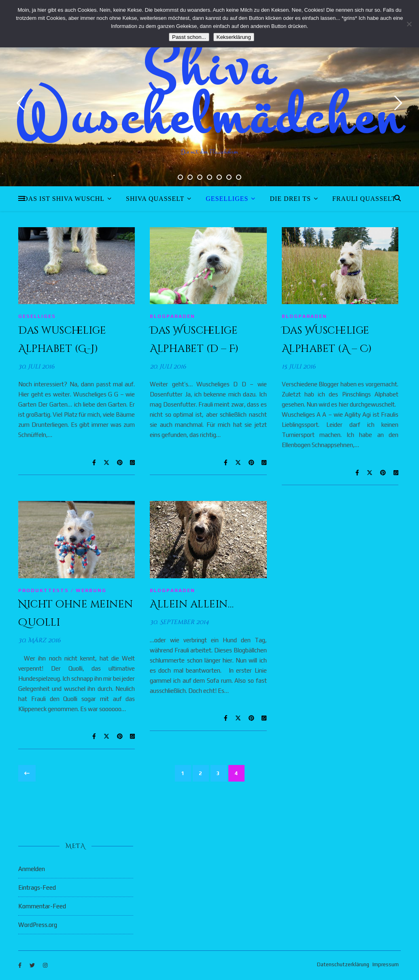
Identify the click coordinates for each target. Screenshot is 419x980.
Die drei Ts (290, 199)
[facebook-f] (20, 966)
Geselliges (227, 199)
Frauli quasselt (364, 199)
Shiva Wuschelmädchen (209, 93)
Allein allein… (192, 604)
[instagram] (45, 966)
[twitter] (33, 966)
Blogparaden (172, 316)
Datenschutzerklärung (343, 964)
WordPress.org (38, 925)
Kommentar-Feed (42, 906)
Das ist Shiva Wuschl (64, 199)
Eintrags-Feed (37, 887)
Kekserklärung (234, 37)
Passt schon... (189, 37)
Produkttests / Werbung (62, 590)
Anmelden (32, 869)
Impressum (386, 964)
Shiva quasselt (155, 199)
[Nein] (409, 24)
